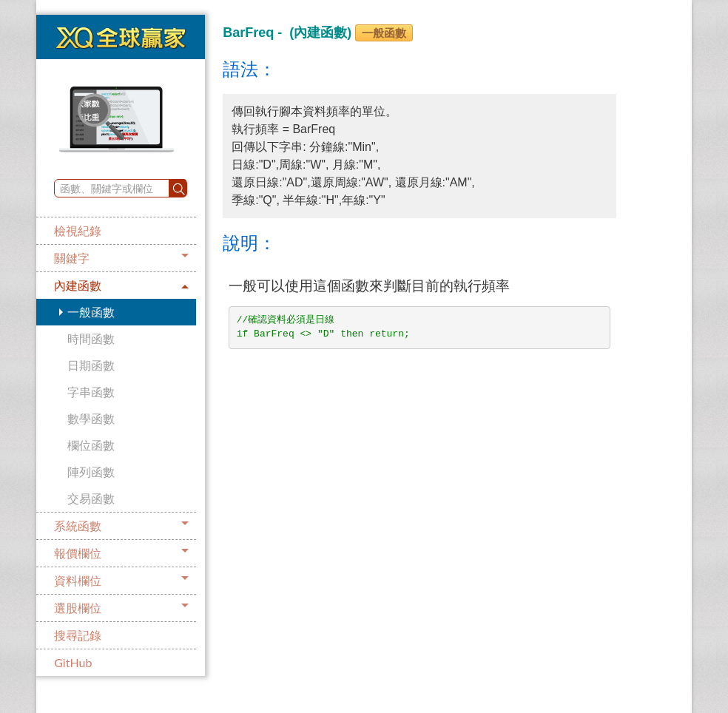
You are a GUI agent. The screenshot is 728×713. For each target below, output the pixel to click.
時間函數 (91, 338)
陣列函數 (91, 472)
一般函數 (91, 312)
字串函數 (91, 392)
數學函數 (91, 418)
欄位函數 (91, 445)
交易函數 (91, 498)
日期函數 (91, 365)
